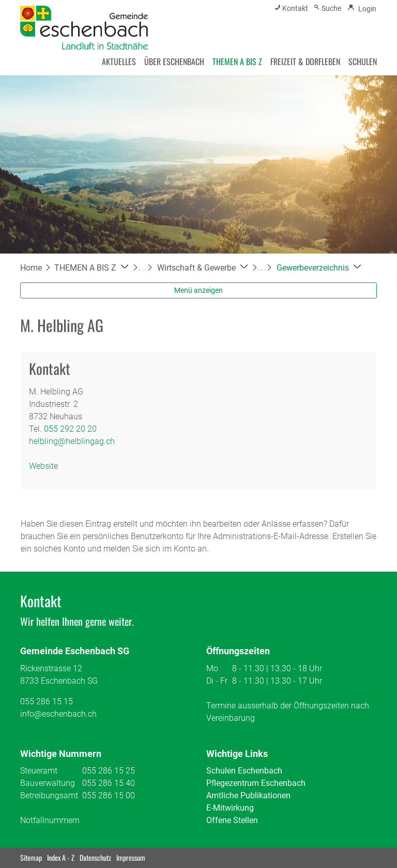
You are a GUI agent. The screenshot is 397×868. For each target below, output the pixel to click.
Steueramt (39, 771)
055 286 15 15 (47, 701)
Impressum (131, 857)
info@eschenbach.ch (58, 714)
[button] (91, 268)
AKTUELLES (119, 61)
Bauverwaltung (48, 783)
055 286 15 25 (109, 771)
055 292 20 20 (70, 429)
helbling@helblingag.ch (72, 441)
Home (31, 268)
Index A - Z (61, 857)
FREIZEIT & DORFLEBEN (305, 61)
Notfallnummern (50, 820)
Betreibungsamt (49, 795)
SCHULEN (363, 61)
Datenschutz (95, 857)
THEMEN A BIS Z (237, 61)
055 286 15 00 (109, 795)
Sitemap (31, 857)
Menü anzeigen (198, 290)
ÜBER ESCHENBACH (174, 61)
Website (49, 466)
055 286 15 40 (109, 783)
